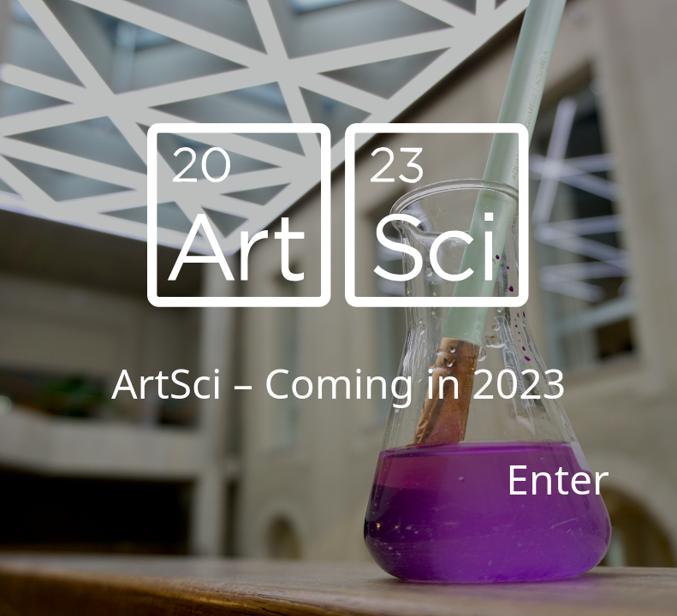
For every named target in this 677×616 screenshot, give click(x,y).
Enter (558, 479)
